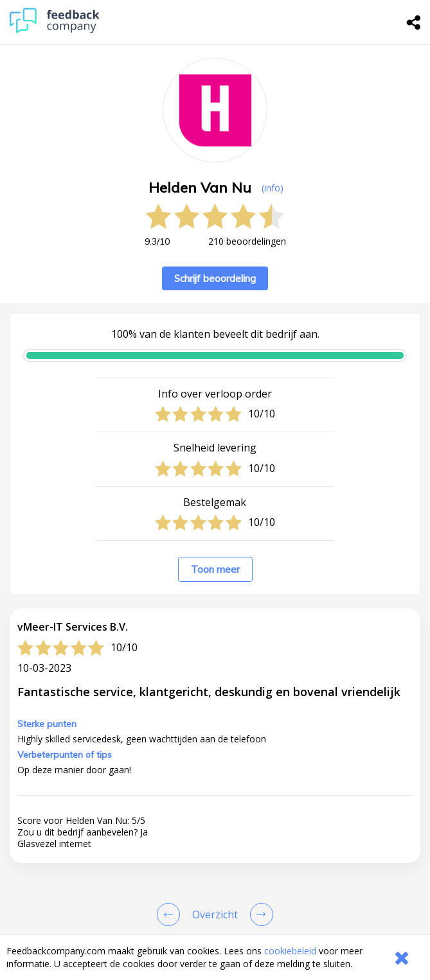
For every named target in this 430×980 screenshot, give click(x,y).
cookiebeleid (290, 951)
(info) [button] (273, 188)
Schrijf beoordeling (215, 278)
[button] (215, 846)
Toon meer (215, 569)
